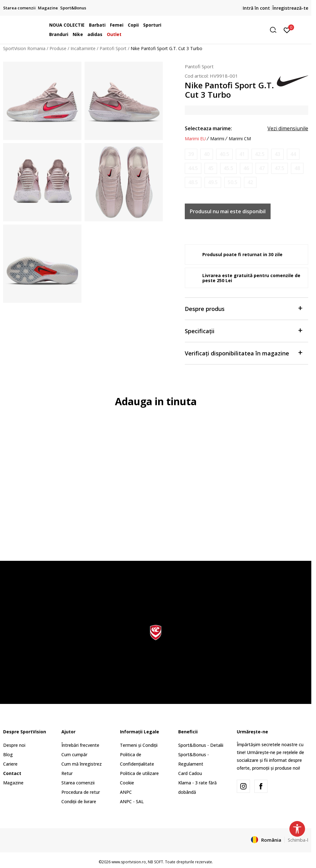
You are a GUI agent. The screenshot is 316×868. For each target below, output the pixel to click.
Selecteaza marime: (208, 128)
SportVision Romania (24, 48)
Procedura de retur (81, 792)
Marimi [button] (217, 139)
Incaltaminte (83, 48)
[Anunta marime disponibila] (191, 154)
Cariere (10, 764)
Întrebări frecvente (80, 745)
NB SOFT (155, 862)
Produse (58, 48)
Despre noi (14, 745)
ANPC (126, 792)
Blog (8, 754)
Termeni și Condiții (139, 745)
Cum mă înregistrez (82, 764)
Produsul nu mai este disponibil (228, 211)
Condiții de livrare (79, 801)
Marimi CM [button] (240, 139)
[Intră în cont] (287, 30)
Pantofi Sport (113, 48)
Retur (67, 773)
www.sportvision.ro (129, 862)
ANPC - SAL (132, 801)
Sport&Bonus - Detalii (201, 745)
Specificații (243, 331)
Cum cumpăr (74, 754)
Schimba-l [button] (298, 840)
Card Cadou (190, 773)
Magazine (13, 783)
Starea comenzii (78, 783)
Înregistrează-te (290, 8)
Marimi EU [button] (195, 139)
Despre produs (243, 308)
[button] (231, 30)
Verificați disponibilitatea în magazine (243, 353)
